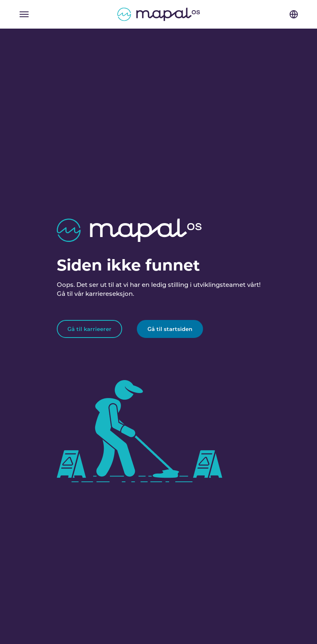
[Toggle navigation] (24, 14)
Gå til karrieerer (89, 329)
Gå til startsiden (170, 329)
